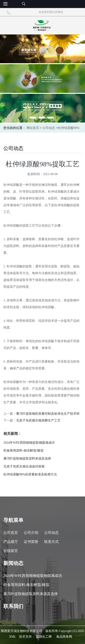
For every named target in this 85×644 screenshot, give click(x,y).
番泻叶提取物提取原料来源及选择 (27, 459)
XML (13, 637)
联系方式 (51, 542)
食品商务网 (64, 637)
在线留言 (11, 551)
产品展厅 (11, 542)
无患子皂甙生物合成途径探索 (24, 466)
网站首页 (33, 128)
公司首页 (11, 533)
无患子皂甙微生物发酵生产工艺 (38, 420)
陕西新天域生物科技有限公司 (22, 631)
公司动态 (49, 128)
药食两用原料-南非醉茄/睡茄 (23, 451)
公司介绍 (31, 533)
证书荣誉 (31, 542)
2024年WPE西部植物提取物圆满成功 (29, 443)
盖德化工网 (44, 637)
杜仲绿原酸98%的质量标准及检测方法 (30, 474)
